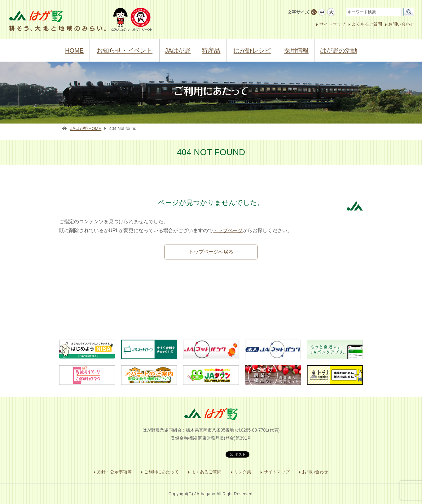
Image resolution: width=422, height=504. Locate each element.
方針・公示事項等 (114, 472)
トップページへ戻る (211, 252)
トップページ (228, 230)
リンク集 (243, 472)
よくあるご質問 (367, 24)
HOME (74, 50)
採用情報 (296, 50)
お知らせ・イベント (125, 50)
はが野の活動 (339, 50)
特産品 (211, 50)
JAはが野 (178, 50)
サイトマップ (332, 24)
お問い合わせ (401, 24)
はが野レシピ (252, 50)
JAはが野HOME (86, 128)
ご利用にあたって (161, 472)
